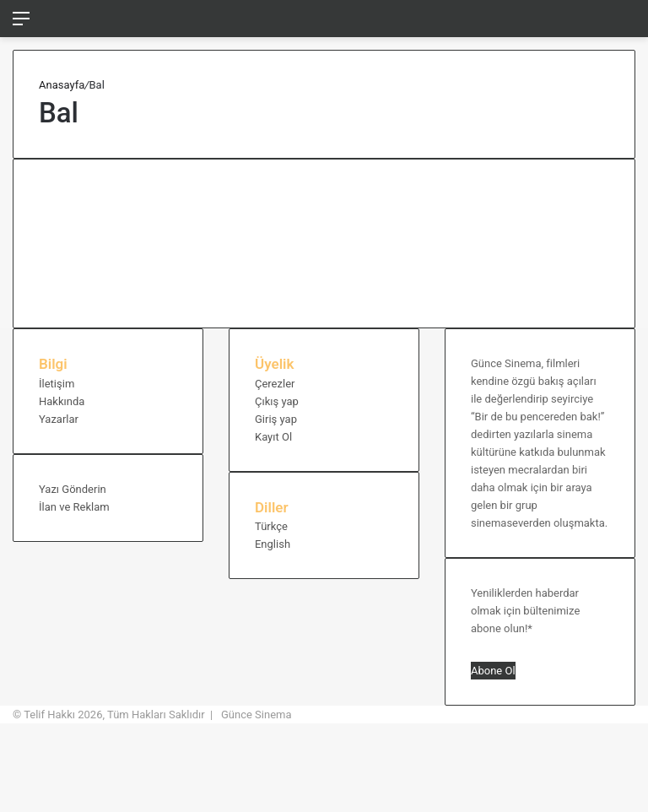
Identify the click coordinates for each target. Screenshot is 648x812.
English (273, 544)
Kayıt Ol (273, 437)
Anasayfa (62, 85)
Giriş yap (276, 419)
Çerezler (275, 384)
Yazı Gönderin (73, 489)
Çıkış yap (277, 401)
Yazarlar (59, 419)
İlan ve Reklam (74, 507)
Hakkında (62, 401)
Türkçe (271, 526)
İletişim (57, 384)
